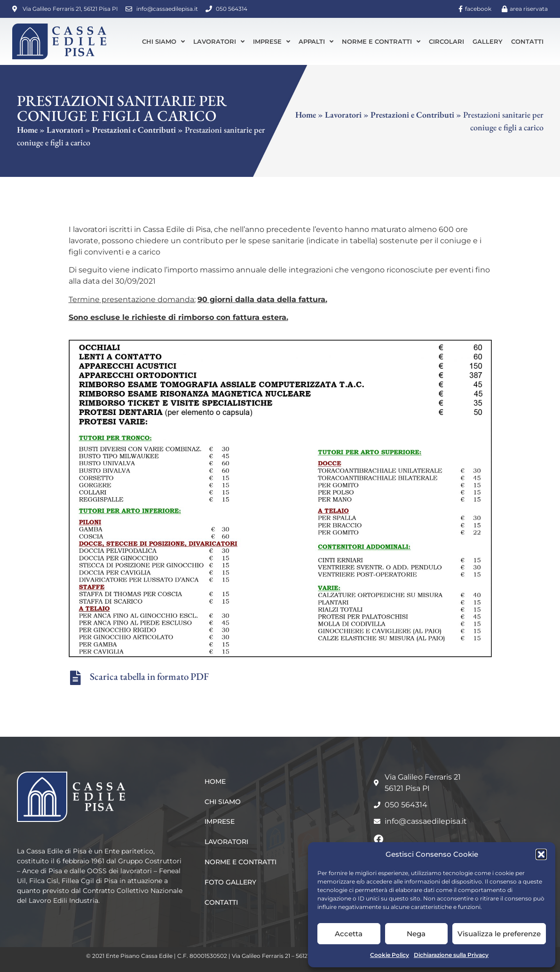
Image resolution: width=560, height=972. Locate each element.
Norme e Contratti (381, 42)
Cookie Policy (390, 955)
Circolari (446, 41)
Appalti (316, 42)
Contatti (527, 41)
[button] (541, 854)
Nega (416, 934)
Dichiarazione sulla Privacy (451, 955)
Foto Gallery (230, 882)
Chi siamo (163, 42)
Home (27, 130)
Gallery (488, 41)
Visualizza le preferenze (499, 934)
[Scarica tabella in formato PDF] (76, 678)
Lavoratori (219, 42)
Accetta (349, 934)
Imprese (272, 42)
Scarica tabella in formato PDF (149, 676)
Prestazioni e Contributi (134, 130)
